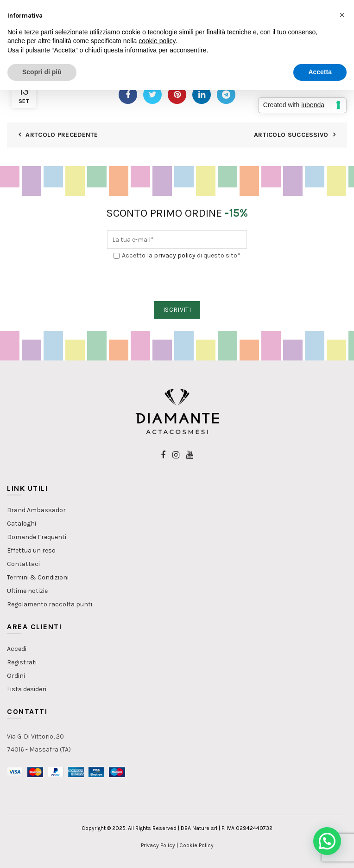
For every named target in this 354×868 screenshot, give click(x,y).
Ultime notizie (27, 591)
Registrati (22, 662)
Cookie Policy (196, 845)
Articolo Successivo (291, 135)
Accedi (17, 649)
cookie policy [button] (157, 41)
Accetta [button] (320, 72)
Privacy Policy (158, 845)
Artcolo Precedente (62, 135)
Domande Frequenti (37, 537)
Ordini (16, 676)
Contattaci (23, 564)
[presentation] (177, 281)
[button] (327, 841)
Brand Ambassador (36, 510)
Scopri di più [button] (42, 72)
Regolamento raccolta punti (50, 604)
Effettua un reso (31, 550)
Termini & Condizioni (38, 577)
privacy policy (175, 255)
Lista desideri (27, 689)
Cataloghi (22, 524)
